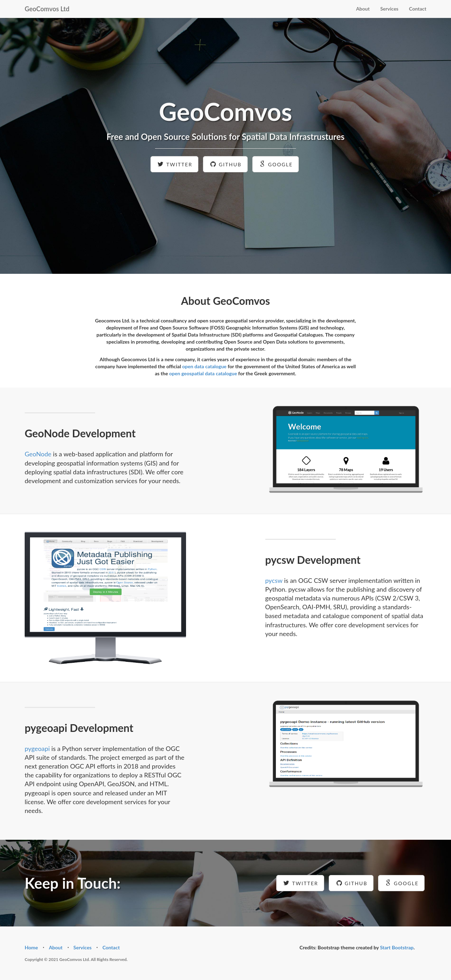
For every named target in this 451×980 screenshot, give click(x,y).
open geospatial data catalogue (203, 373)
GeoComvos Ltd (47, 9)
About (363, 9)
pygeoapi (37, 748)
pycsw (274, 580)
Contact (418, 9)
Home (31, 947)
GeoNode (38, 454)
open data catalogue (204, 366)
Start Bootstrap (397, 947)
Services (389, 9)
